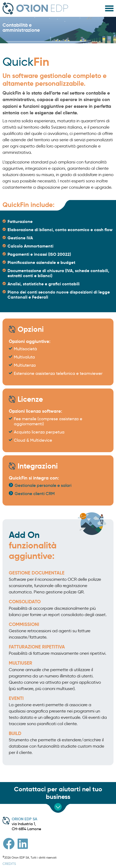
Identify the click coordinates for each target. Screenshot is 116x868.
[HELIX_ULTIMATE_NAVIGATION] (109, 7)
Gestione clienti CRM (35, 494)
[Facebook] (9, 844)
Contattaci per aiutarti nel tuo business (58, 793)
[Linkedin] (23, 844)
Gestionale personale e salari (43, 485)
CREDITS (9, 864)
